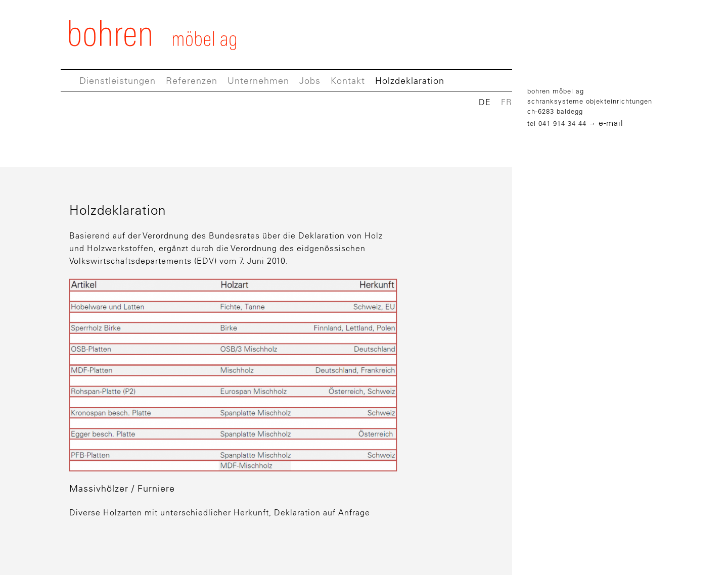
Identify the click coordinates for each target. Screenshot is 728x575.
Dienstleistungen (118, 81)
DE (485, 102)
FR (507, 102)
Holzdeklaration (410, 81)
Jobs (310, 81)
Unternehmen (258, 81)
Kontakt (348, 81)
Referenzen (192, 81)
